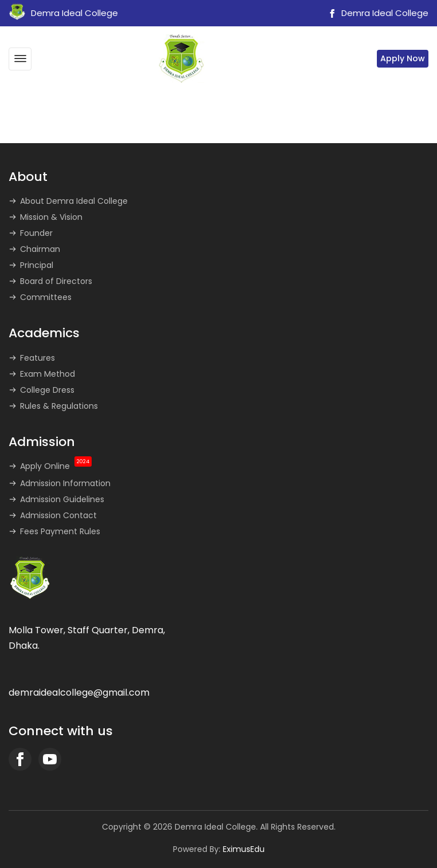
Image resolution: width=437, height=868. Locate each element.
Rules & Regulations (59, 406)
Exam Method (48, 374)
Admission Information (65, 483)
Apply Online (56, 466)
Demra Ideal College (377, 13)
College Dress (47, 390)
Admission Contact (58, 515)
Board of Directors (56, 281)
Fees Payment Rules (60, 531)
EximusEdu (244, 849)
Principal (37, 265)
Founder (36, 233)
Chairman (40, 249)
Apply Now (403, 58)
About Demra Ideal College (74, 201)
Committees (46, 297)
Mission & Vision (51, 217)
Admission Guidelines (62, 499)
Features (38, 358)
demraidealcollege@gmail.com (79, 693)
